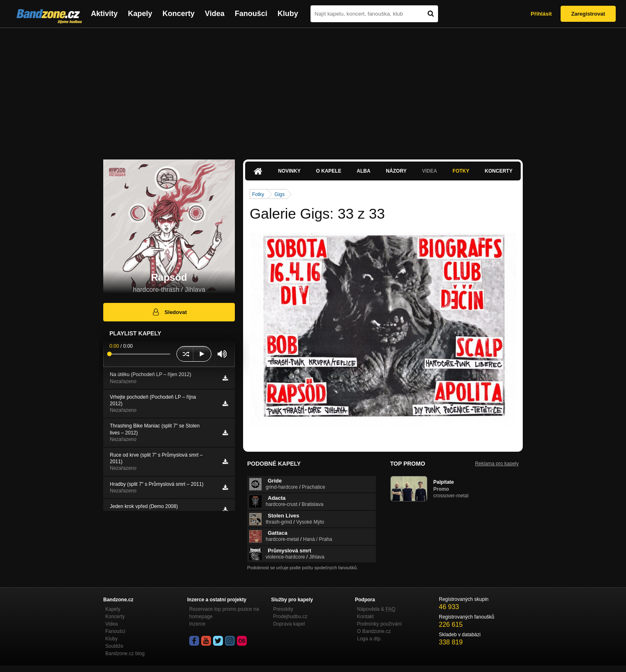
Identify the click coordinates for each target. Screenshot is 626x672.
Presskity (283, 609)
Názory (396, 171)
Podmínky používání (379, 624)
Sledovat (169, 312)
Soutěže (114, 646)
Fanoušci (251, 14)
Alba (363, 171)
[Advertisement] (313, 90)
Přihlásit (541, 14)
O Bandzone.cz (374, 631)
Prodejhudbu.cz (290, 617)
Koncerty (179, 14)
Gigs (279, 194)
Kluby (288, 14)
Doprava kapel (289, 624)
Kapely (140, 14)
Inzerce (197, 624)
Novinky (289, 171)
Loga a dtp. (369, 639)
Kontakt (365, 617)
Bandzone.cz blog (125, 654)
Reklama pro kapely (497, 464)
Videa (215, 14)
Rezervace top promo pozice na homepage (224, 613)
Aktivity (104, 14)
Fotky (461, 171)
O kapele (328, 171)
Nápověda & (376, 609)
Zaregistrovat (588, 14)
